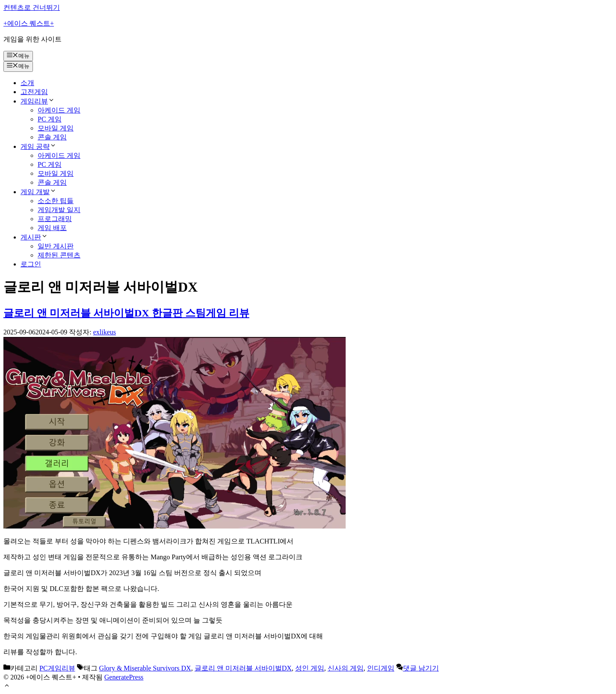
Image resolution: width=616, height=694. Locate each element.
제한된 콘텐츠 (59, 255)
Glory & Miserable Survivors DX (145, 668)
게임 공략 (38, 146)
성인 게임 (310, 668)
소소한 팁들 (56, 201)
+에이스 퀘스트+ (29, 23)
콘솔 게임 (52, 137)
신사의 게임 (346, 668)
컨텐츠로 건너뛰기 (32, 7)
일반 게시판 (56, 246)
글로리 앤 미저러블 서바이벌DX (243, 668)
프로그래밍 (55, 219)
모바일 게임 (56, 128)
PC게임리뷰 (57, 668)
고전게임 (34, 92)
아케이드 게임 (59, 110)
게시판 (34, 237)
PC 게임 (50, 119)
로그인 (31, 264)
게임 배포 (52, 228)
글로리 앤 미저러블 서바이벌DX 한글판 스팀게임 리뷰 (126, 313)
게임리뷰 (38, 101)
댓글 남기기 (421, 668)
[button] (7, 687)
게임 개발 (38, 192)
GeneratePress (124, 677)
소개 (27, 83)
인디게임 (381, 668)
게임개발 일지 (59, 210)
